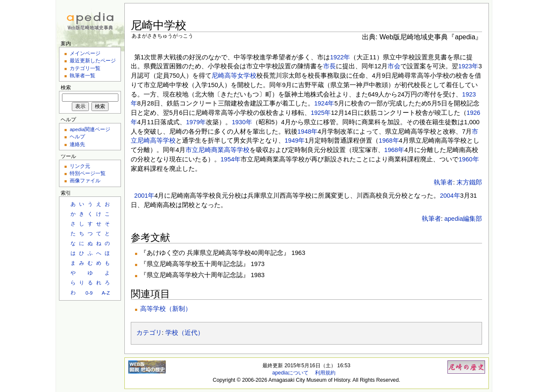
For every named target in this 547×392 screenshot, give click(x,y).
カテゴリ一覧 (85, 68)
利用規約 (325, 373)
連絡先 (77, 144)
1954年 (231, 159)
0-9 (89, 293)
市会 (394, 66)
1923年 (468, 66)
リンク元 (80, 166)
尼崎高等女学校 (234, 76)
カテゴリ (149, 333)
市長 (329, 66)
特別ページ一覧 (88, 173)
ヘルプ (77, 136)
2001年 (144, 196)
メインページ (85, 53)
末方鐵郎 (469, 182)
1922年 (340, 57)
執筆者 (443, 182)
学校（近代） (185, 333)
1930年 (242, 122)
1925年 (321, 113)
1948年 (307, 132)
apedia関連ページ (90, 129)
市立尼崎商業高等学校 (218, 150)
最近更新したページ (93, 60)
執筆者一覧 (82, 75)
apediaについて (290, 373)
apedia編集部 (463, 219)
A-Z (106, 293)
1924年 (324, 103)
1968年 (389, 140)
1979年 (196, 122)
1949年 (295, 140)
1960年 (469, 159)
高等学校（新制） (166, 309)
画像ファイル (85, 180)
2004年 (450, 196)
